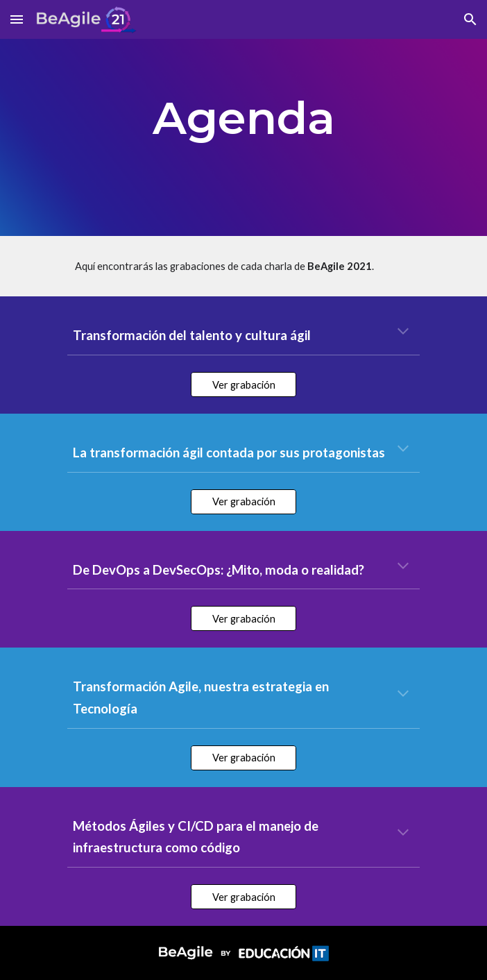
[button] (17, 19)
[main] (243, 118)
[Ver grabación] (243, 385)
